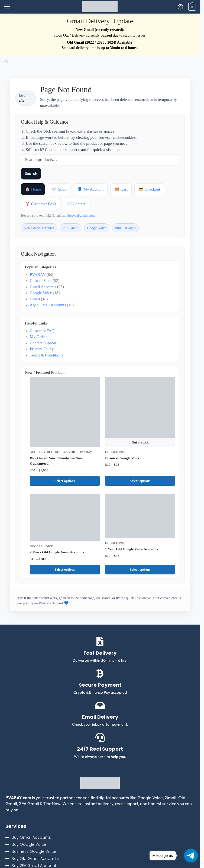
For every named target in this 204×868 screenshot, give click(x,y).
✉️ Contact (76, 204)
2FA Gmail (71, 228)
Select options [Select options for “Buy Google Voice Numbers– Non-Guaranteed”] (65, 481)
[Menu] (12, 7)
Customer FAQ (42, 331)
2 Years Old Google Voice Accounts (57, 552)
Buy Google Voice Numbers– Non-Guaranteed (56, 461)
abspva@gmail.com (81, 215)
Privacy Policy (42, 349)
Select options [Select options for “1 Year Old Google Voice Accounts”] (140, 569)
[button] (191, 7)
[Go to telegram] (191, 856)
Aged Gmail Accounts (48, 305)
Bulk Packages (125, 228)
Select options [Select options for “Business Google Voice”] (140, 481)
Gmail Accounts (43, 287)
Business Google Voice (122, 458)
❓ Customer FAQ (40, 204)
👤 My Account (90, 189)
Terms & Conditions (46, 355)
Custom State (41, 281)
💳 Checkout (149, 189)
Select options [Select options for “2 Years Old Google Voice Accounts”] (65, 569)
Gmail (35, 299)
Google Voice (97, 228)
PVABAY (38, 275)
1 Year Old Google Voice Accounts (132, 549)
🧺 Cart (121, 189)
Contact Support (43, 343)
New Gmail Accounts (39, 228)
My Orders (39, 337)
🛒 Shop (59, 189)
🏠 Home (33, 189)
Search (31, 173)
